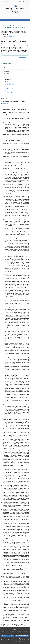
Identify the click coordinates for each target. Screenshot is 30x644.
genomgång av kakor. (16, 643)
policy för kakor (24, 641)
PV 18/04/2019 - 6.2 (9, 83)
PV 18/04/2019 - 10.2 (10, 89)
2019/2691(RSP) (10, 36)
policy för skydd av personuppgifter (12, 641)
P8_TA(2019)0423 (9, 92)
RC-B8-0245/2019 (22, 57)
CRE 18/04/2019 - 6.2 (10, 85)
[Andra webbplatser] (22, 1)
